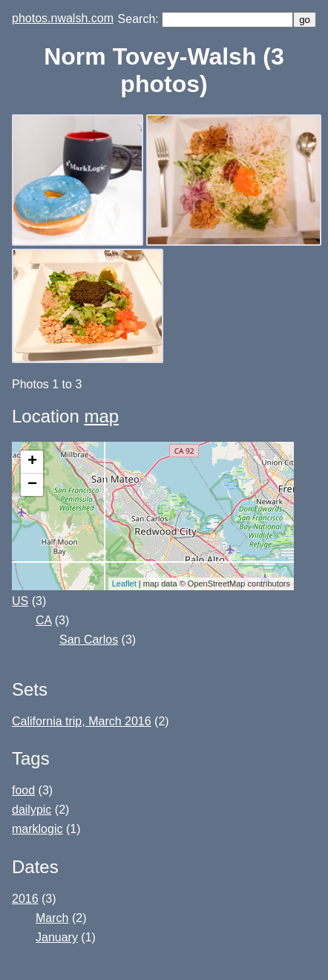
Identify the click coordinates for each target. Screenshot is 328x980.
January (57, 937)
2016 (25, 899)
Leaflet (124, 584)
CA (43, 620)
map (101, 416)
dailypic (32, 810)
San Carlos (89, 640)
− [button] (32, 485)
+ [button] (32, 462)
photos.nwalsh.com (63, 18)
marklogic (37, 829)
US (20, 601)
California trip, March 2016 (82, 721)
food (23, 790)
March (52, 918)
